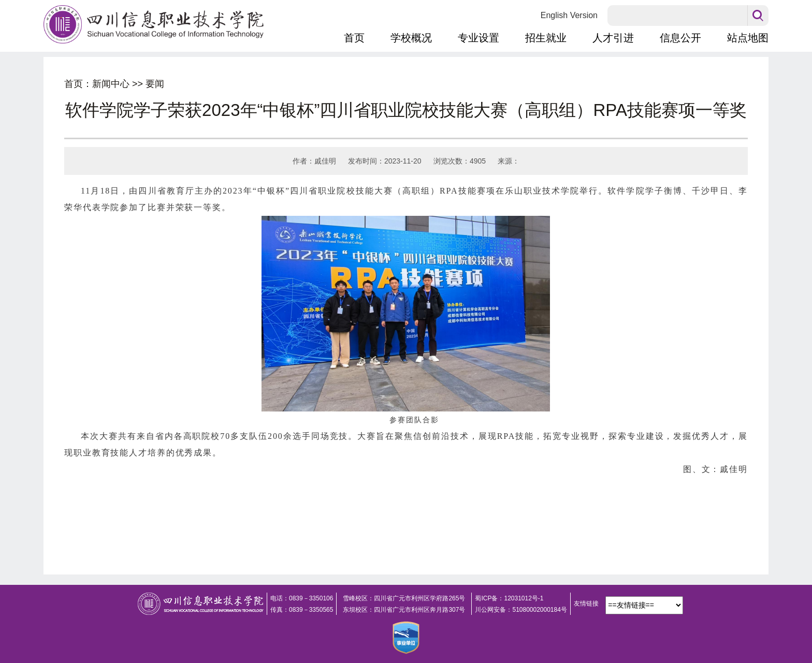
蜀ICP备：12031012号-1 (509, 598)
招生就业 (546, 38)
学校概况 (411, 38)
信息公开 (680, 38)
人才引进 (613, 38)
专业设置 (479, 38)
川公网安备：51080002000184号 (521, 610)
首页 (354, 38)
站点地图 (748, 38)
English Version (569, 15)
